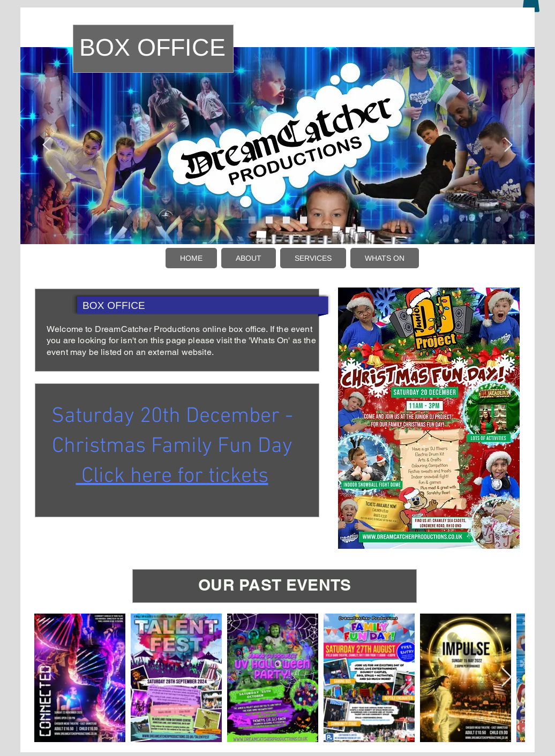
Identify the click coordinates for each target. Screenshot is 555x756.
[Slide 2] (269, 220)
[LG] (507, 28)
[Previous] (47, 145)
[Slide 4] (303, 220)
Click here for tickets (172, 477)
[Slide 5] (286, 220)
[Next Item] (507, 678)
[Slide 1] (252, 220)
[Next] (508, 145)
